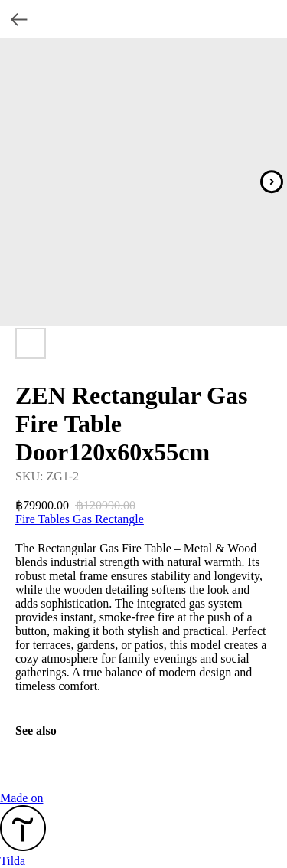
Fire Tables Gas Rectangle (80, 519)
